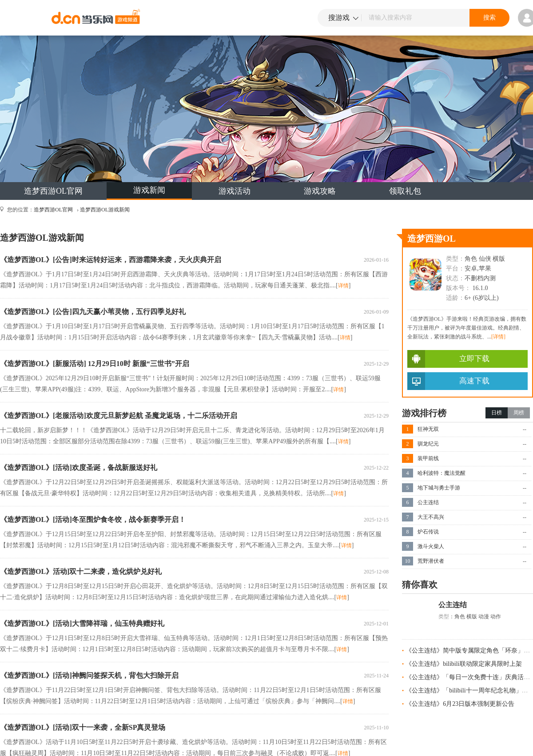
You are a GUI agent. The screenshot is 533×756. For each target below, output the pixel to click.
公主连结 (428, 502)
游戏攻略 (320, 191)
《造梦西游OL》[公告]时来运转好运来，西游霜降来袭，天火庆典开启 (111, 260)
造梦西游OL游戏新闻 (105, 210)
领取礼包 (405, 191)
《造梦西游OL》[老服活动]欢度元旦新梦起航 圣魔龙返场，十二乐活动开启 (119, 416)
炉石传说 (428, 532)
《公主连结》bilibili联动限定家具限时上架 (463, 664)
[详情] (498, 337)
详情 (343, 286)
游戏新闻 (149, 190)
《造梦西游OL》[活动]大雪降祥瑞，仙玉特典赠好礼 (82, 623)
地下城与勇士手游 (439, 488)
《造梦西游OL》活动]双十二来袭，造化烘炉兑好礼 (81, 571)
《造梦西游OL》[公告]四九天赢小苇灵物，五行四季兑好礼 (93, 312)
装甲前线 (428, 458)
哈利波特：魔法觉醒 (442, 473)
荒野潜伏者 (431, 561)
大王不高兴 (431, 517)
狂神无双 (428, 429)
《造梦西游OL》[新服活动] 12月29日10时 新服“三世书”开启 (95, 364)
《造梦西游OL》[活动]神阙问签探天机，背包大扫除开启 (89, 675)
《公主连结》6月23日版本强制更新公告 (460, 704)
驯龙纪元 (428, 444)
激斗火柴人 (431, 546)
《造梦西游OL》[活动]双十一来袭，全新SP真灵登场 (83, 727)
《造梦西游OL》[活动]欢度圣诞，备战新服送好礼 (79, 468)
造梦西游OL (432, 239)
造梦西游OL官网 (53, 191)
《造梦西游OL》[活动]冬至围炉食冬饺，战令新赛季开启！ (93, 519)
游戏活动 (235, 191)
